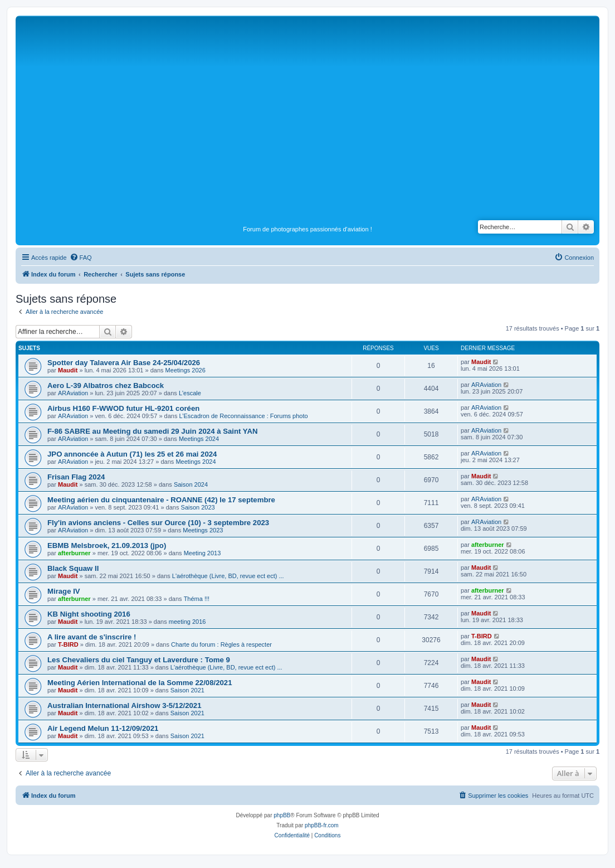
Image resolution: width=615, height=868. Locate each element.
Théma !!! (197, 599)
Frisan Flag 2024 (76, 477)
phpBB (282, 815)
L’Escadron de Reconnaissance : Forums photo (244, 416)
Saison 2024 (191, 484)
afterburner (74, 553)
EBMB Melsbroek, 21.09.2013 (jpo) (107, 545)
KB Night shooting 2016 (89, 614)
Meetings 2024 (199, 439)
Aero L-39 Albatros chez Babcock (106, 385)
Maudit (68, 370)
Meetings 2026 (186, 370)
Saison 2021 (187, 690)
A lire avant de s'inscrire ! (92, 637)
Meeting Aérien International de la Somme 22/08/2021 (140, 683)
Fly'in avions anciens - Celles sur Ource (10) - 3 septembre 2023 (158, 523)
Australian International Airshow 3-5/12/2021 (125, 705)
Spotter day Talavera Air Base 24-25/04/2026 (124, 363)
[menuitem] (81, 258)
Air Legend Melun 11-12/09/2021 (103, 728)
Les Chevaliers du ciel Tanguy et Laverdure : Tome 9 (139, 660)
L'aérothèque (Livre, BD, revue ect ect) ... (228, 576)
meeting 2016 (187, 622)
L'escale (190, 393)
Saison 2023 (198, 507)
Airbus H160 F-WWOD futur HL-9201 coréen (123, 408)
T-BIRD (68, 644)
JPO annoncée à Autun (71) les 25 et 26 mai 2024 (132, 454)
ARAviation (73, 393)
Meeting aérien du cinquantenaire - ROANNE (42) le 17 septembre (161, 500)
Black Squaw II (73, 568)
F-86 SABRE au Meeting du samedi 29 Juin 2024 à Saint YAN (152, 431)
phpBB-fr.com (322, 825)
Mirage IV (64, 591)
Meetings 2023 (203, 530)
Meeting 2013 (202, 553)
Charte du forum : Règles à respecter (221, 644)
